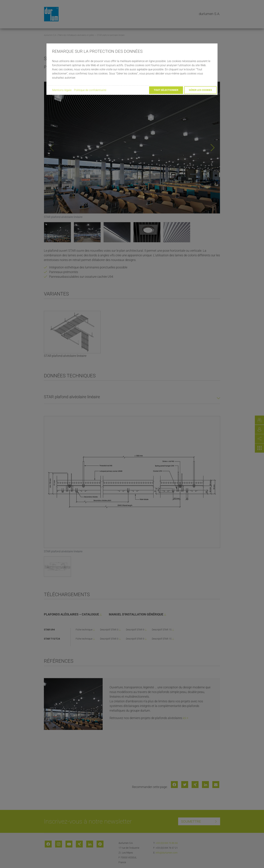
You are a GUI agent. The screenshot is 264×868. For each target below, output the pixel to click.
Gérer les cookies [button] (200, 90)
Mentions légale (62, 90)
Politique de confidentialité (90, 90)
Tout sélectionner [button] (166, 90)
